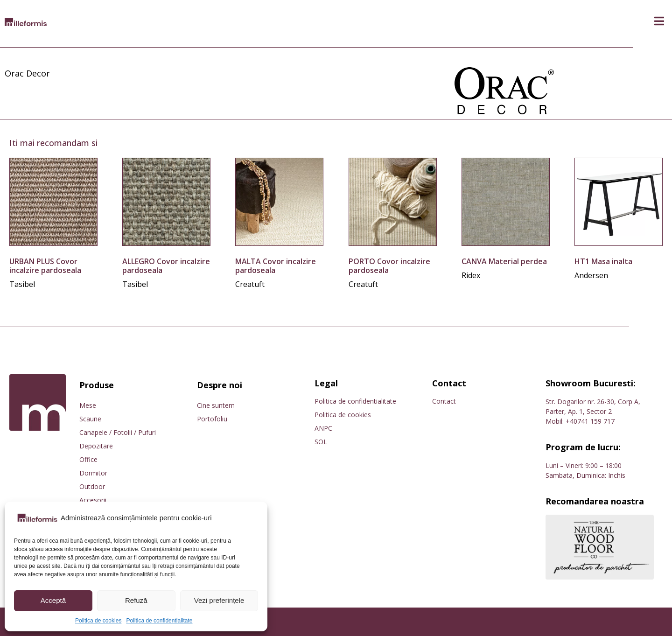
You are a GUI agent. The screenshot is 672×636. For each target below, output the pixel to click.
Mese (88, 405)
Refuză (136, 600)
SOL (321, 442)
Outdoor (92, 486)
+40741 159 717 (590, 421)
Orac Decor (27, 73)
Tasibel (22, 284)
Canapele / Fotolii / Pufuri (118, 432)
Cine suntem (216, 405)
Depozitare (96, 446)
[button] (659, 21)
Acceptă (53, 600)
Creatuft (250, 284)
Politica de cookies (98, 621)
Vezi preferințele (219, 600)
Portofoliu (212, 419)
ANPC (323, 428)
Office (88, 459)
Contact (444, 401)
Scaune (90, 419)
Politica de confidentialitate (159, 621)
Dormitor (93, 473)
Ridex (471, 275)
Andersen (591, 275)
